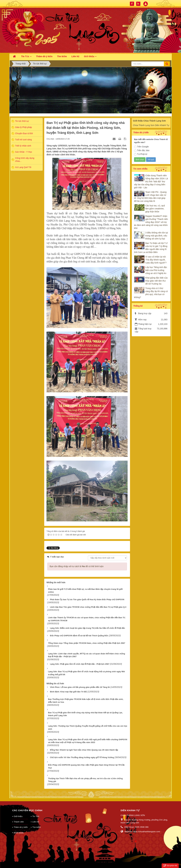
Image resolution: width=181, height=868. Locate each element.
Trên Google (141, 147)
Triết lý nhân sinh (23, 146)
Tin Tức (36, 812)
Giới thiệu (18, 812)
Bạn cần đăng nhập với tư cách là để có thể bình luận (77, 562)
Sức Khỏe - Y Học (24, 152)
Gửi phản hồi (170, 866)
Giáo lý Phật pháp (24, 127)
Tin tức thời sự (22, 121)
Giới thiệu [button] (90, 57)
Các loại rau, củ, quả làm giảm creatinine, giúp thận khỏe (155, 209)
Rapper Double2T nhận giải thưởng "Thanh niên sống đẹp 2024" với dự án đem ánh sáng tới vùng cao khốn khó (151, 222)
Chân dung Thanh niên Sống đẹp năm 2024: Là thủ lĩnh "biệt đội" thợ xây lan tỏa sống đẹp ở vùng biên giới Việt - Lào (151, 182)
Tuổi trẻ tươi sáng (24, 140)
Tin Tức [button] (26, 57)
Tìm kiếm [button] (62, 56)
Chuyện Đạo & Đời (24, 133)
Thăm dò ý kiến (21, 823)
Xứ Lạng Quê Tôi (23, 167)
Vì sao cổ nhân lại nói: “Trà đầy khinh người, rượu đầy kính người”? (156, 260)
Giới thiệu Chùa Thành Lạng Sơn (149, 121)
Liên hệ (36, 818)
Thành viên (19, 818)
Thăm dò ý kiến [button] (44, 56)
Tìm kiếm (37, 823)
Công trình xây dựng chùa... (25, 160)
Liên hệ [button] (75, 56)
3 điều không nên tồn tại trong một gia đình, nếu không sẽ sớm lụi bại (157, 236)
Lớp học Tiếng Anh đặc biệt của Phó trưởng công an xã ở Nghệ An (156, 270)
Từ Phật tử (141, 154)
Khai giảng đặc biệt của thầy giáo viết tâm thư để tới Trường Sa (156, 281)
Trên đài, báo (142, 151)
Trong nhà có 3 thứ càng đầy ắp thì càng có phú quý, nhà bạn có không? (151, 293)
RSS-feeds (19, 829)
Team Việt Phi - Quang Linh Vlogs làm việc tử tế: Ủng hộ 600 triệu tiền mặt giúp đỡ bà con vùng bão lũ (150, 197)
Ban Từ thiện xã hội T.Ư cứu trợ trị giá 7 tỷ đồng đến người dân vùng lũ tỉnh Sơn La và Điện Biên (151, 248)
